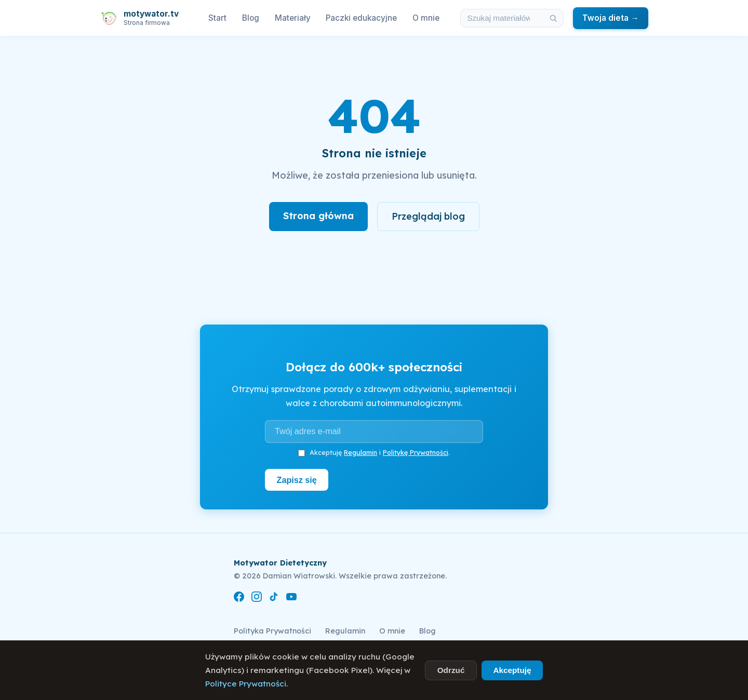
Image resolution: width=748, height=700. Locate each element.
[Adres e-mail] (374, 432)
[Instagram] (257, 598)
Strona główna (318, 216)
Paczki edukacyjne (361, 18)
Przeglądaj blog (428, 216)
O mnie (426, 18)
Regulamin (360, 452)
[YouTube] (291, 598)
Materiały (293, 18)
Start (217, 18)
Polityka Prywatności (272, 631)
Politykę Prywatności (416, 452)
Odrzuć (451, 670)
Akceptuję (512, 670)
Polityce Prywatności (246, 684)
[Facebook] (239, 598)
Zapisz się (297, 480)
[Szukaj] (554, 18)
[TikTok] (274, 598)
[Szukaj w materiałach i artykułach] (502, 18)
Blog (251, 18)
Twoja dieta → (610, 18)
